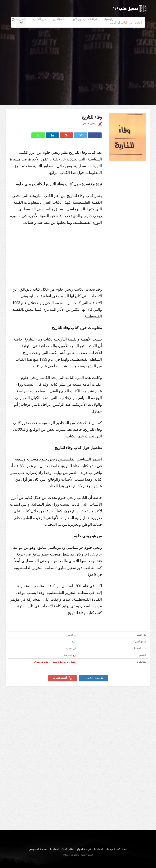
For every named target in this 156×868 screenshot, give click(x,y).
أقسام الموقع (62, 678)
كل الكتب (39, 19)
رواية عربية (70, 655)
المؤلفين (59, 19)
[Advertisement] (79, 62)
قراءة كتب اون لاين (84, 19)
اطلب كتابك (68, 849)
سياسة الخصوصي (38, 849)
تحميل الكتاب (95, 678)
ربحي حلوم (90, 123)
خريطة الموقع (84, 849)
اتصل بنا (21, 19)
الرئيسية (110, 19)
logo (129, 8)
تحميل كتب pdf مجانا (116, 849)
